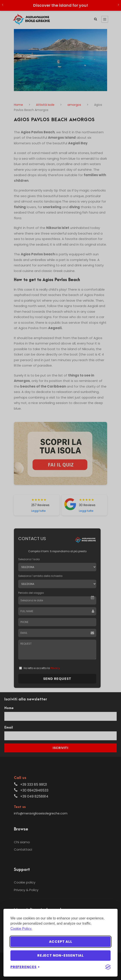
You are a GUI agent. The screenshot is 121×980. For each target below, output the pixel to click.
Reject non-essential (60, 955)
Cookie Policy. (21, 929)
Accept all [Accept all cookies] (61, 942)
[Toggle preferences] (25, 967)
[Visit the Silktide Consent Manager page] (108, 967)
